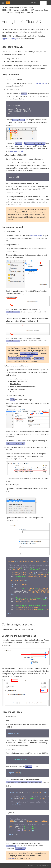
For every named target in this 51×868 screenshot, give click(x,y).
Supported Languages (10, 38)
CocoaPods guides (40, 83)
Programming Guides (25, 7)
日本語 (35, 3)
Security (11, 852)
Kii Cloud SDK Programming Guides (15, 10)
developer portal (16, 150)
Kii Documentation (9, 7)
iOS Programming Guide (39, 10)
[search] (46, 4)
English (32, 3)
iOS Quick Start (7, 13)
